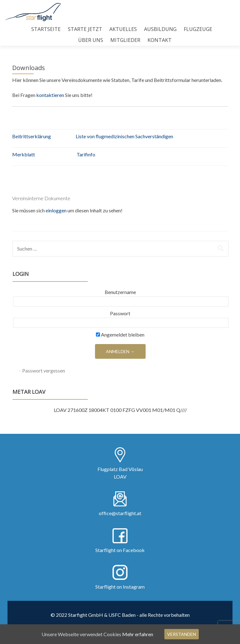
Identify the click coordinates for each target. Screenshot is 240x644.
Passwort (120, 313)
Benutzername (120, 292)
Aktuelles (123, 29)
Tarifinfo (86, 154)
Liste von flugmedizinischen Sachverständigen (124, 136)
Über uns (91, 40)
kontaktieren (51, 95)
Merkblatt (24, 154)
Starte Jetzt (85, 29)
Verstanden (182, 634)
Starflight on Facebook (120, 550)
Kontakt (160, 40)
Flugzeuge (198, 29)
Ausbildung (160, 29)
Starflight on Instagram (120, 587)
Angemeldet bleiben (120, 335)
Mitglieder (125, 40)
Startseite (46, 29)
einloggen (56, 210)
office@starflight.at (120, 513)
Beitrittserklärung (32, 136)
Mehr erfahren (138, 634)
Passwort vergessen (44, 370)
